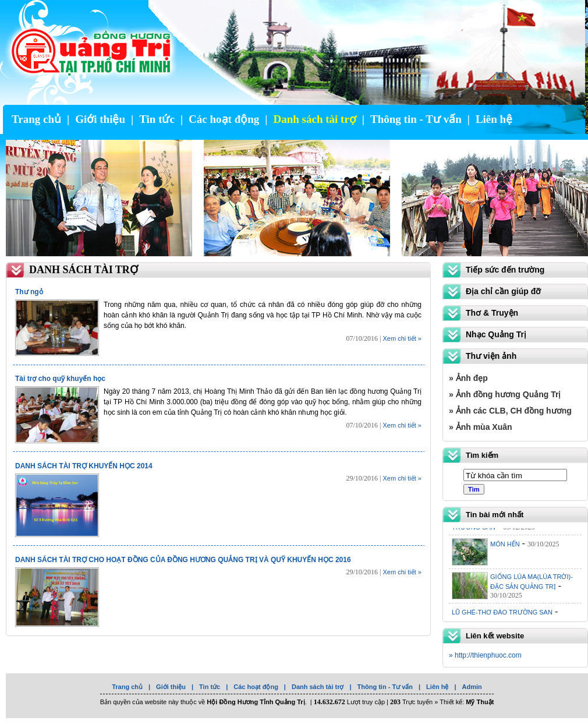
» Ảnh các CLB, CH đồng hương (510, 411)
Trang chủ (36, 119)
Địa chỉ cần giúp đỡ (503, 291)
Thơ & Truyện (492, 313)
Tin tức (157, 119)
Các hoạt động (224, 119)
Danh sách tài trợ (314, 119)
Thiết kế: (467, 702)
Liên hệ (494, 119)
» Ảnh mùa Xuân (481, 427)
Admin (472, 687)
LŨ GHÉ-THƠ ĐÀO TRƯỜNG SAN (502, 614)
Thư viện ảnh (491, 356)
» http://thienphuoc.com (485, 655)
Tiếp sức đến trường (505, 270)
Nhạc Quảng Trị (496, 334)
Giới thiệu (100, 119)
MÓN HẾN (505, 546)
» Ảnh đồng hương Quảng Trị (505, 394)
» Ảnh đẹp (468, 378)
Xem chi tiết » (402, 338)
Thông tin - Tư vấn (416, 119)
